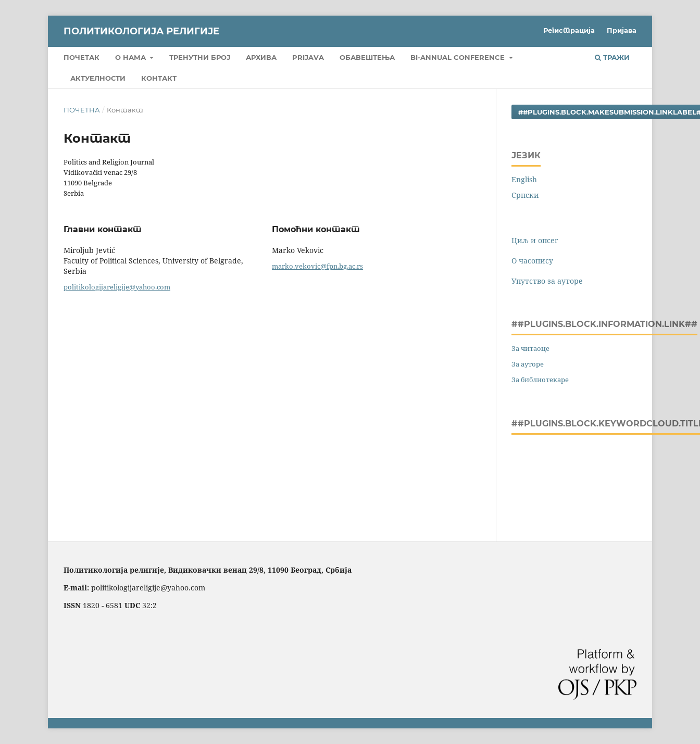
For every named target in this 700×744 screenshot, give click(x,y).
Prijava (308, 57)
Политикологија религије (141, 31)
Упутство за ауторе (547, 281)
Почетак (82, 57)
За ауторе (528, 364)
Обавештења (367, 57)
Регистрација (569, 30)
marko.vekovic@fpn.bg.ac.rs (317, 266)
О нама (132, 57)
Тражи (612, 57)
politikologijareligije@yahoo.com (117, 287)
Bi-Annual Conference (459, 57)
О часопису (532, 261)
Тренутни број (200, 57)
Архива (261, 57)
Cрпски (525, 195)
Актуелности (98, 78)
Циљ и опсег (535, 240)
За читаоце (530, 348)
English (524, 179)
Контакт (159, 78)
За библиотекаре (540, 380)
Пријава (622, 30)
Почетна (82, 110)
